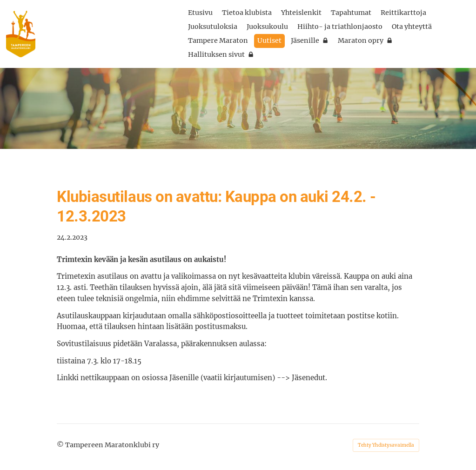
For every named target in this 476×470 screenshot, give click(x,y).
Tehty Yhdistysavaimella (386, 445)
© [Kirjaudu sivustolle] (61, 445)
